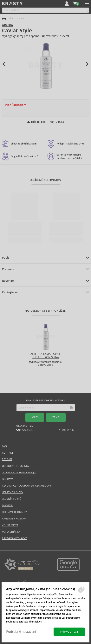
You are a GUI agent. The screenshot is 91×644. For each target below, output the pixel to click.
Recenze (8, 281)
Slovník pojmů (12, 499)
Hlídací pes (36, 122)
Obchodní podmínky (16, 466)
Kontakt (8, 453)
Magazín (8, 505)
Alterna (7, 25)
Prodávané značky (14, 538)
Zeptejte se (10, 292)
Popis (6, 258)
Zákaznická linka (25, 429)
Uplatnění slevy (13, 492)
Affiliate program (14, 519)
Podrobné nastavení (21, 632)
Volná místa (10, 525)
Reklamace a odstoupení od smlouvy (26, 486)
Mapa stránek (11, 532)
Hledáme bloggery (14, 512)
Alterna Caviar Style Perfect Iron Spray (46, 356)
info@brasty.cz (66, 430)
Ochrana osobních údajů (19, 472)
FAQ (4, 446)
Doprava (8, 479)
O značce (8, 269)
